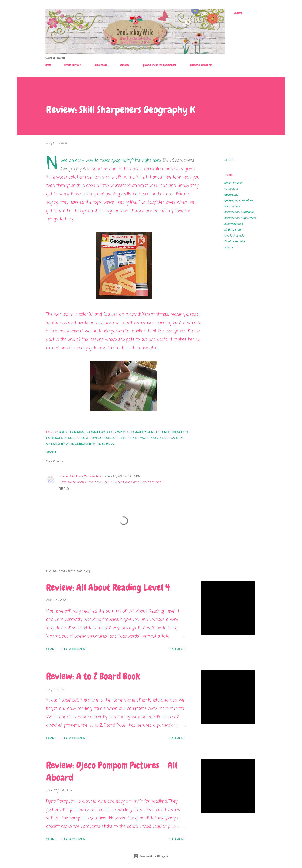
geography (231, 194)
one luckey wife (234, 236)
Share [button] (229, 160)
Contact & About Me (200, 65)
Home (48, 65)
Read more (176, 649)
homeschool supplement (240, 218)
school (229, 247)
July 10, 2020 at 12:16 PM (124, 476)
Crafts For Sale (72, 65)
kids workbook (234, 224)
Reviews (124, 65)
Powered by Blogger (151, 856)
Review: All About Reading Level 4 (108, 587)
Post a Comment (74, 649)
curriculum (231, 189)
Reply (64, 489)
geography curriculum (239, 200)
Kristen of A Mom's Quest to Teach (81, 476)
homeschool (232, 206)
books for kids (233, 183)
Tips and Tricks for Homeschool (159, 65)
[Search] (238, 13)
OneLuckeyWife (235, 241)
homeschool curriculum (240, 212)
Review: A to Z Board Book (93, 676)
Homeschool (100, 65)
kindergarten (233, 230)
